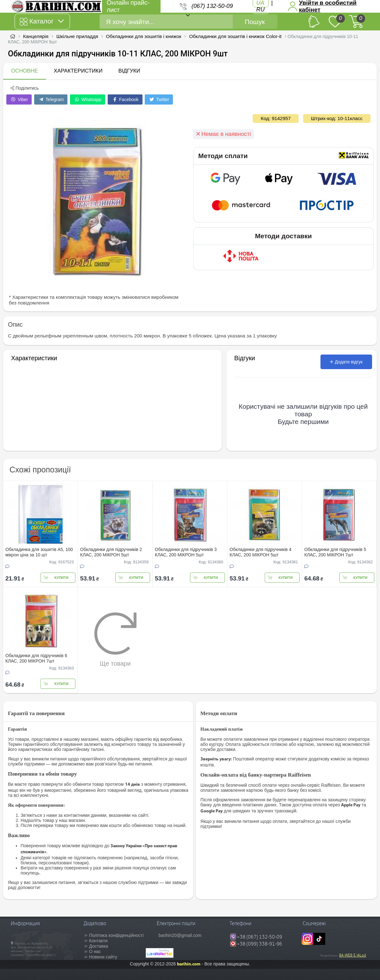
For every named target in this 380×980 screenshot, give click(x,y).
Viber (19, 99)
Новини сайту (103, 957)
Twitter (159, 99)
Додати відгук (346, 362)
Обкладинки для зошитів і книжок (144, 36)
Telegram (51, 99)
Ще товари (115, 639)
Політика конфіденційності (116, 935)
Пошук (255, 22)
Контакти (98, 941)
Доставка (98, 946)
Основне (25, 71)
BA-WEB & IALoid (353, 955)
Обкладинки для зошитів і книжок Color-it (235, 36)
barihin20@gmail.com (180, 935)
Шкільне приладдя (77, 36)
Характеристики (78, 71)
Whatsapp (88, 99)
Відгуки (129, 71)
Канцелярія (36, 36)
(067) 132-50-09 (212, 6)
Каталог (42, 22)
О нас (95, 951)
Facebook (125, 99)
